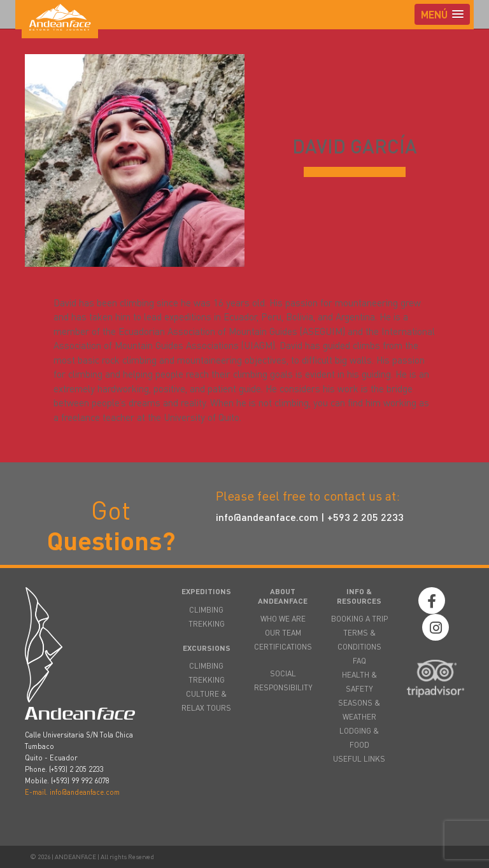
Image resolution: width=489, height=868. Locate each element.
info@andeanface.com (267, 517)
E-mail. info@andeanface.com (72, 792)
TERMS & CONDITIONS (359, 640)
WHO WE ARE (283, 619)
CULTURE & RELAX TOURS (206, 701)
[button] (442, 14)
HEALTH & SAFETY (359, 682)
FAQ (359, 661)
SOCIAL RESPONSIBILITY (283, 680)
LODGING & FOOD (359, 738)
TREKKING (207, 624)
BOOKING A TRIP (359, 619)
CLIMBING (206, 610)
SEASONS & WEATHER (359, 710)
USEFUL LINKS (359, 759)
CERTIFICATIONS (283, 647)
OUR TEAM (283, 633)
